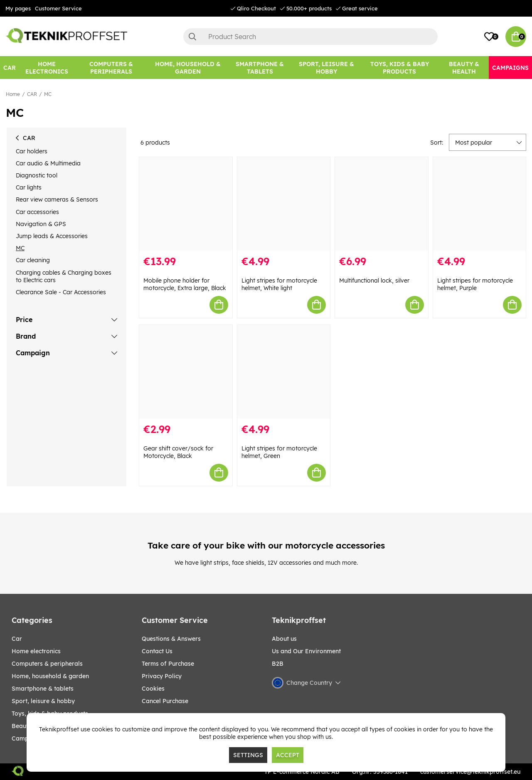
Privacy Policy (162, 676)
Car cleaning (33, 260)
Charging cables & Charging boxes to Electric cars (64, 276)
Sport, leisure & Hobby (43, 701)
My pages (18, 8)
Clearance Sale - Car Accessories (61, 292)
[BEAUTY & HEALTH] (464, 68)
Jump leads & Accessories (52, 236)
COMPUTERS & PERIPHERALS (47, 664)
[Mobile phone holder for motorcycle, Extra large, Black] (186, 204)
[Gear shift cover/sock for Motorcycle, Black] (186, 372)
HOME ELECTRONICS (36, 651)
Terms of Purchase (168, 664)
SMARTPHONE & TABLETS (43, 689)
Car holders (32, 151)
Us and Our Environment (306, 651)
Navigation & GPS (41, 224)
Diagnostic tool (37, 175)
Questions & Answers (171, 639)
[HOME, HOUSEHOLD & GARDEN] (188, 68)
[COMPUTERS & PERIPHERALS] (111, 68)
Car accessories (37, 212)
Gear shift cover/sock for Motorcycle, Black (178, 452)
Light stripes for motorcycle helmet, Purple (475, 284)
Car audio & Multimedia (48, 163)
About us (284, 639)
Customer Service (58, 8)
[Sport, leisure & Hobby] (326, 68)
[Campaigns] (510, 68)
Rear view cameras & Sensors (57, 199)
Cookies (153, 689)
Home (13, 94)
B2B (278, 664)
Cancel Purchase (165, 701)
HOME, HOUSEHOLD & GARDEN (50, 676)
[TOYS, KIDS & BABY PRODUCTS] (399, 68)
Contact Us (157, 651)
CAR (32, 94)
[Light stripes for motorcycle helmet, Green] (284, 372)
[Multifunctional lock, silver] (382, 204)
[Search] (310, 37)
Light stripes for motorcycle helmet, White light (279, 284)
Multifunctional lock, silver (374, 281)
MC (48, 94)
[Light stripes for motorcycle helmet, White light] (284, 204)
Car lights (29, 187)
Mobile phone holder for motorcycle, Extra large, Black (185, 284)
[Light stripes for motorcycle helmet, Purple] (480, 204)
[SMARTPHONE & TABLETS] (260, 68)
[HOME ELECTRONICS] (47, 68)
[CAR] (10, 68)
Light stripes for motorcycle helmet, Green (279, 452)
